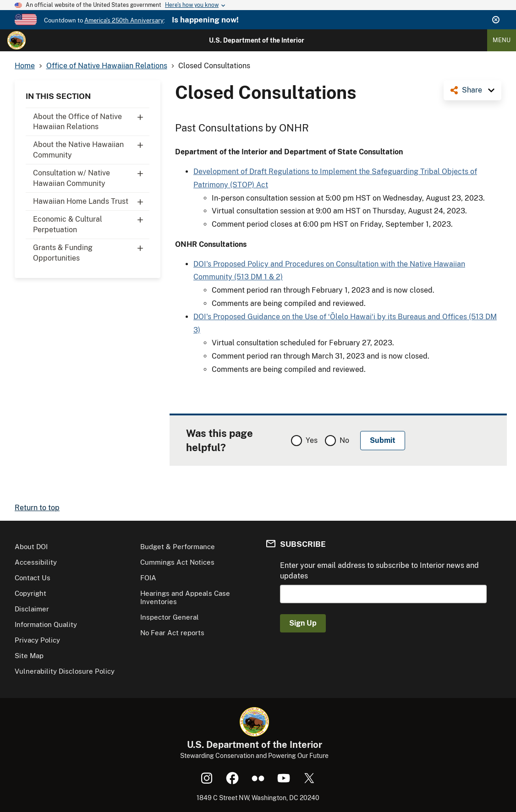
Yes (312, 440)
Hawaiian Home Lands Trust (91, 202)
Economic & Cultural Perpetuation (91, 222)
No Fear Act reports (172, 633)
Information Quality (46, 624)
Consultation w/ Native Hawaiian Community (91, 176)
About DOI (31, 547)
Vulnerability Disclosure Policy (65, 671)
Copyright (30, 593)
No (344, 440)
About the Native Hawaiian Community (91, 147)
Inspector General (170, 617)
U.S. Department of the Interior (257, 40)
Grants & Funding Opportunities (91, 251)
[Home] (16, 40)
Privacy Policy (37, 640)
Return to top (37, 508)
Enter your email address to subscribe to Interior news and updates (379, 570)
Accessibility (36, 562)
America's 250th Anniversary (124, 20)
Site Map (29, 656)
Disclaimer (32, 609)
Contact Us (33, 578)
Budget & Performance (178, 547)
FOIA (148, 578)
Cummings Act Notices (177, 562)
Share (472, 90)
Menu (502, 40)
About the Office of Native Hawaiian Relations (91, 120)
